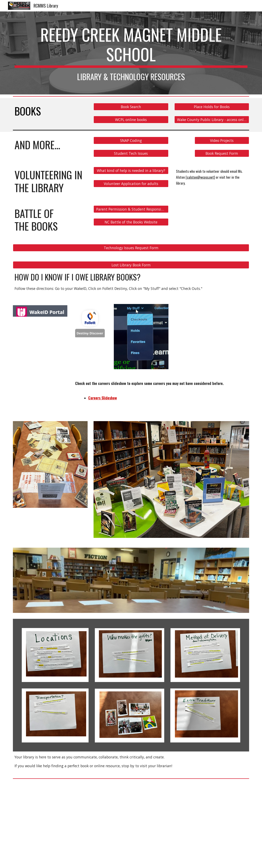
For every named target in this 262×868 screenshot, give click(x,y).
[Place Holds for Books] (212, 107)
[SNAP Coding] (131, 141)
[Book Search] (131, 107)
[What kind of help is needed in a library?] (131, 171)
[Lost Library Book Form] (131, 265)
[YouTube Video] (70, 824)
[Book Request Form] (222, 153)
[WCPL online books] (131, 120)
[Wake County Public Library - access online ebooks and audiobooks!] (212, 120)
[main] (131, 53)
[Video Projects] (222, 141)
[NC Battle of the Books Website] (131, 222)
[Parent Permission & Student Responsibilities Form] (131, 209)
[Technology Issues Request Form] (131, 248)
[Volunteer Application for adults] (131, 183)
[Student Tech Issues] (131, 153)
